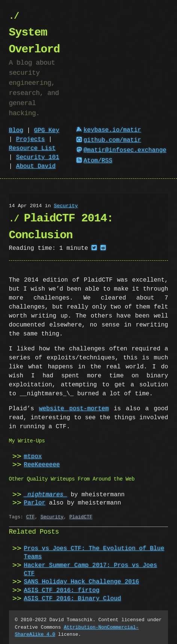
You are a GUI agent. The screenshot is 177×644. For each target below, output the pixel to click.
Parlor (35, 503)
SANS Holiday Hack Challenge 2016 (82, 582)
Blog (16, 131)
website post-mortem (74, 409)
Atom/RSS (94, 161)
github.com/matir (109, 140)
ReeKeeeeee (42, 465)
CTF (31, 517)
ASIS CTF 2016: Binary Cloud (73, 599)
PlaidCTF (81, 517)
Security (66, 206)
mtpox (33, 457)
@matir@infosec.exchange (121, 150)
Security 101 (38, 157)
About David (36, 166)
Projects (31, 139)
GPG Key (47, 131)
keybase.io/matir (109, 130)
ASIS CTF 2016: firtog (62, 591)
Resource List (32, 148)
